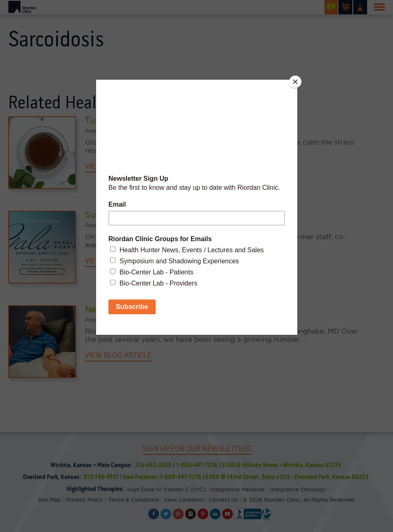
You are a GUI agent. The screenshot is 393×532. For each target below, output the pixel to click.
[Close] (295, 82)
